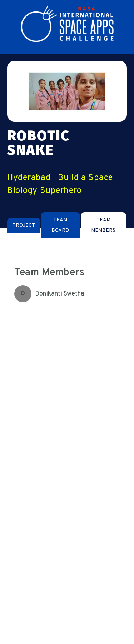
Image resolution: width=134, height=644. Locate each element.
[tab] (24, 225)
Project (24, 225)
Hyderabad (29, 178)
